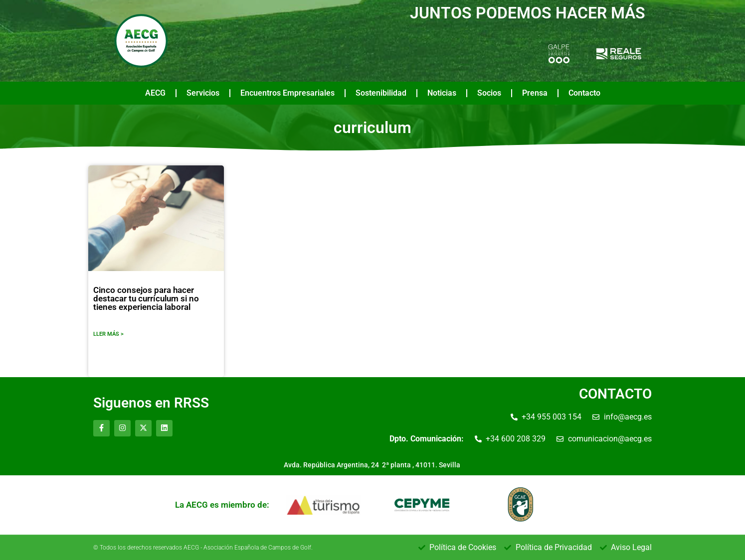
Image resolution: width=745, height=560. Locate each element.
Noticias (442, 93)
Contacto (584, 93)
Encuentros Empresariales (287, 93)
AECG (155, 93)
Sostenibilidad (381, 93)
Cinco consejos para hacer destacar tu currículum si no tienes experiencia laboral (146, 298)
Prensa (535, 93)
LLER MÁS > (108, 334)
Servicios (203, 93)
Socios (489, 93)
